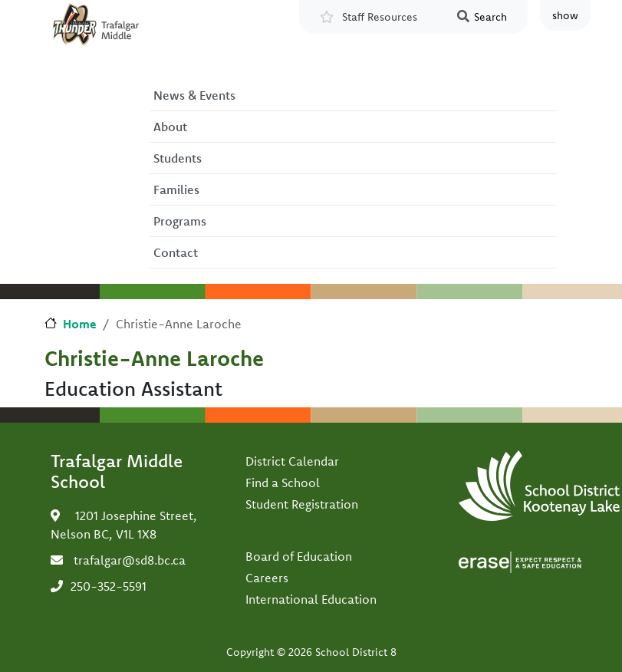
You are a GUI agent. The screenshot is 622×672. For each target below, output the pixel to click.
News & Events (194, 95)
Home (80, 324)
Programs (180, 221)
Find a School (283, 483)
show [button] (565, 15)
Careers (267, 578)
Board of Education (299, 556)
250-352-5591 (109, 586)
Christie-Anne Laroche (154, 358)
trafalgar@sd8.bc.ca (130, 560)
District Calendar (292, 461)
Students (178, 158)
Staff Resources (380, 17)
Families (176, 189)
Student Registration (302, 504)
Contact (176, 252)
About (170, 127)
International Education (311, 599)
